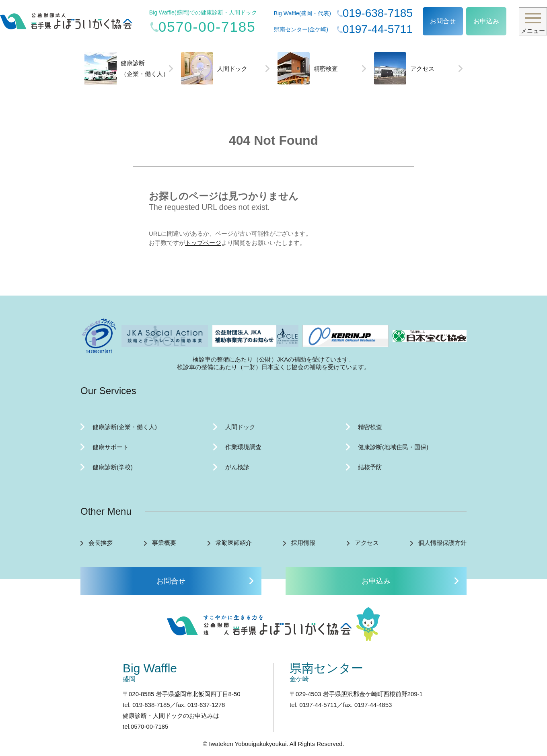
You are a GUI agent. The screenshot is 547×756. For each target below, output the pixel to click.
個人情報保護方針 (442, 543)
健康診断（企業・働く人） (127, 68)
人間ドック (214, 68)
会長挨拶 (101, 543)
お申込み (486, 21)
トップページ (203, 243)
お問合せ (443, 21)
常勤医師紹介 (234, 543)
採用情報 (303, 543)
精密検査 (308, 68)
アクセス (404, 68)
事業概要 (164, 543)
